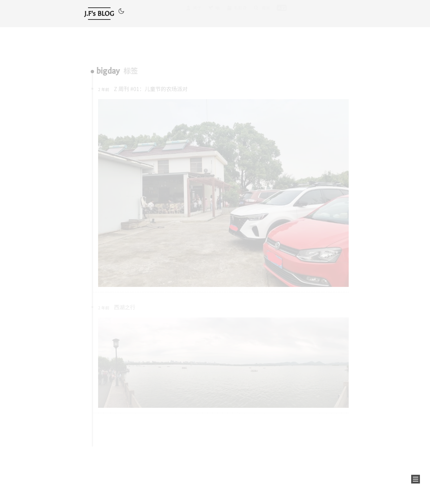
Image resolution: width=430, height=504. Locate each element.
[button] (121, 12)
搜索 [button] (262, 13)
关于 (194, 14)
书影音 (236, 13)
